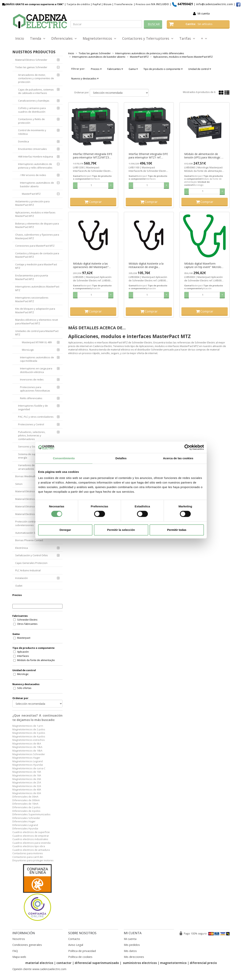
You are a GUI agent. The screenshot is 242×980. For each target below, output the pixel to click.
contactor (64, 963)
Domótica (24, 141)
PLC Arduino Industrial (28, 570)
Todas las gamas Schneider (31, 67)
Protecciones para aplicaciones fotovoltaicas (35, 389)
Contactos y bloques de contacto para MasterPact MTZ (37, 255)
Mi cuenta (204, 13)
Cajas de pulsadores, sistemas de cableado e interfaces (36, 91)
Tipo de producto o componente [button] (163, 69)
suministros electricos (140, 963)
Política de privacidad (82, 951)
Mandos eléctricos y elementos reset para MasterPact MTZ (37, 322)
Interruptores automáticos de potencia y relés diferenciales (35, 166)
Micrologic (23, 674)
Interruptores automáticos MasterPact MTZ (37, 288)
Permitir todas (177, 530)
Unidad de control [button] (200, 69)
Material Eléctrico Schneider (31, 60)
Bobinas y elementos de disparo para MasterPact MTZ (37, 225)
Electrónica (22, 548)
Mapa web (19, 957)
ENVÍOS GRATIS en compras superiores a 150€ (32, 4)
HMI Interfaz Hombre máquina (36, 157)
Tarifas (187, 38)
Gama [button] (133, 69)
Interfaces (23, 656)
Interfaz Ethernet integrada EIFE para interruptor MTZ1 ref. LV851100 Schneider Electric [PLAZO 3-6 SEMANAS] (148, 156)
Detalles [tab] (121, 458)
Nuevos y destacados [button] (85, 78)
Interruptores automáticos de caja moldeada (37, 359)
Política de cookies (80, 957)
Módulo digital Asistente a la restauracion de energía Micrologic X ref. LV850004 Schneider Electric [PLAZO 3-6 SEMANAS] (147, 265)
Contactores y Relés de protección (31, 121)
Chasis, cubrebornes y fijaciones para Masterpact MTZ (37, 236)
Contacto (74, 939)
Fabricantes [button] (115, 69)
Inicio (20, 38)
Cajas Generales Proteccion (31, 563)
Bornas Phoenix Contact (29, 540)
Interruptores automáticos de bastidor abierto (37, 184)
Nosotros (19, 939)
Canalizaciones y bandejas (34, 101)
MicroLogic (28, 350)
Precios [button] (96, 69)
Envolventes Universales (32, 149)
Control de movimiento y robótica (32, 132)
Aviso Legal (76, 945)
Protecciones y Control (31, 424)
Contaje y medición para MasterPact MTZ (36, 266)
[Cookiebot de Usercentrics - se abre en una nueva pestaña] (187, 447)
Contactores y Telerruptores (148, 38)
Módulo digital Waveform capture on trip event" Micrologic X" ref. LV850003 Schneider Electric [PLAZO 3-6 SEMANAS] (204, 265)
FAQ (15, 951)
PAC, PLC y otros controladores (36, 417)
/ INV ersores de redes (33, 175)
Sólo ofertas (24, 688)
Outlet (19, 586)
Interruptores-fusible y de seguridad (33, 407)
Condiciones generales (27, 945)
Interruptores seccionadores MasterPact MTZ (32, 299)
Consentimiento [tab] (64, 458)
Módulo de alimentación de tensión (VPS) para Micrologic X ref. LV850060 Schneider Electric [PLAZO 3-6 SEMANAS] (204, 156)
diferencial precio (203, 963)
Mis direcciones (134, 957)
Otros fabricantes (27, 624)
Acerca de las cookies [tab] (178, 458)
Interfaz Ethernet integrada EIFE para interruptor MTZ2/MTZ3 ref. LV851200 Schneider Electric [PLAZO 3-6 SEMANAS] (93, 156)
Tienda (38, 38)
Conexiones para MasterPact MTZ (35, 246)
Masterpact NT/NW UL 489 (37, 342)
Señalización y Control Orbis (32, 555)
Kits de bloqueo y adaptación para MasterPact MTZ (35, 310)
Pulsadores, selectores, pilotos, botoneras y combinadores (32, 436)
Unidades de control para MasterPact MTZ (37, 333)
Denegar (65, 530)
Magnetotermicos (99, 38)
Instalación (22, 578)
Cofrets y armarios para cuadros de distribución (32, 110)
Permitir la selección (121, 530)
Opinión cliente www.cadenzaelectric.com (39, 969)
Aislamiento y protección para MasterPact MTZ (32, 203)
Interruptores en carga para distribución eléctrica (36, 370)
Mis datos (130, 951)
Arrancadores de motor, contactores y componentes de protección (36, 78)
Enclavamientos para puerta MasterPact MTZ (32, 277)
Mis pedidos (132, 945)
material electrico (39, 963)
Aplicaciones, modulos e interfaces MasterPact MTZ (35, 214)
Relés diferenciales (31, 398)
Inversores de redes (32, 379)
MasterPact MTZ (31, 194)
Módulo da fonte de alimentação (36, 660)
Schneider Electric (27, 620)
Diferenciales (64, 38)
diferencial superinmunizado (97, 963)
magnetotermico (174, 963)
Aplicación (23, 652)
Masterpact (24, 638)
